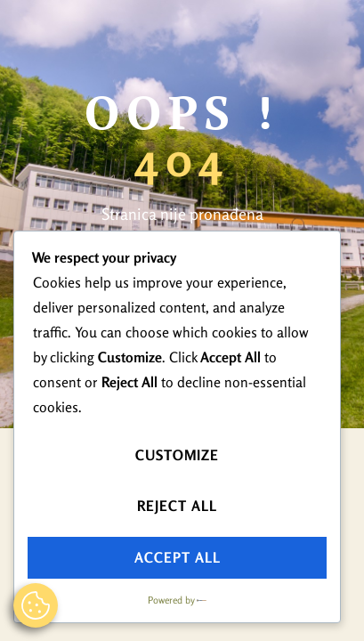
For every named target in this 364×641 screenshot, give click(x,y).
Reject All (177, 506)
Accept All (178, 557)
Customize (177, 455)
